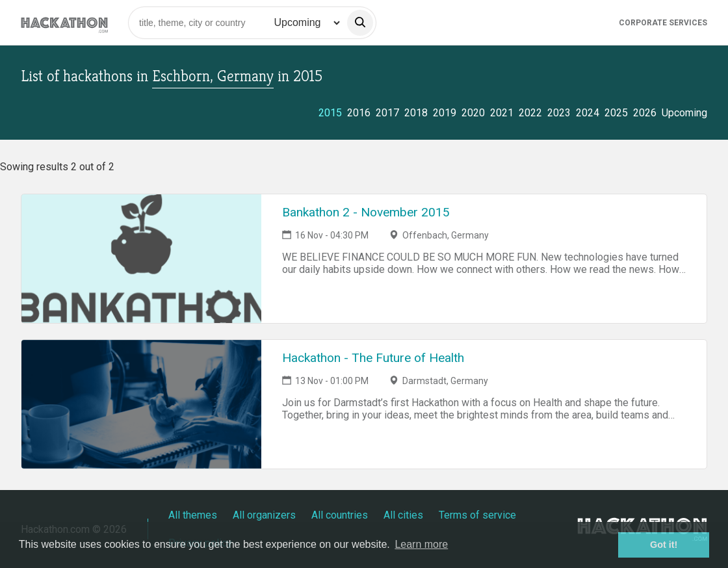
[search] (360, 23)
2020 (473, 113)
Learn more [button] (421, 544)
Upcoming (684, 113)
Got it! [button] (664, 545)
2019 (445, 113)
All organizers (264, 515)
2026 (645, 113)
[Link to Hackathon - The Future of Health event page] (141, 404)
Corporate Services (663, 23)
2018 (416, 113)
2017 (387, 113)
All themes (193, 515)
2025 (616, 113)
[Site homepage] (64, 22)
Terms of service (477, 515)
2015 (330, 113)
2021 (502, 113)
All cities (403, 515)
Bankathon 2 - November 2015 (366, 212)
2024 (588, 113)
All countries (340, 515)
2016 (359, 113)
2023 (559, 113)
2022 (530, 113)
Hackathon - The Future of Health (373, 358)
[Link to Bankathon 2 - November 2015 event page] (141, 259)
